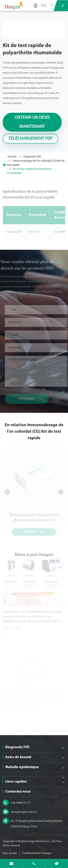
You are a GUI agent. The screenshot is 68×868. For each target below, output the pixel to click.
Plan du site (10, 853)
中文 (44, 6)
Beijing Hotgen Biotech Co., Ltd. (37, 841)
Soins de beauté (18, 757)
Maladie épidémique (22, 767)
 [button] (7, 492)
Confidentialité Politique (37, 853)
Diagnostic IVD (32, 157)
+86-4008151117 (21, 803)
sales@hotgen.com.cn (24, 812)
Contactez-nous (18, 792)
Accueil (12, 157)
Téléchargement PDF (31, 139)
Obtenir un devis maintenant (32, 122)
